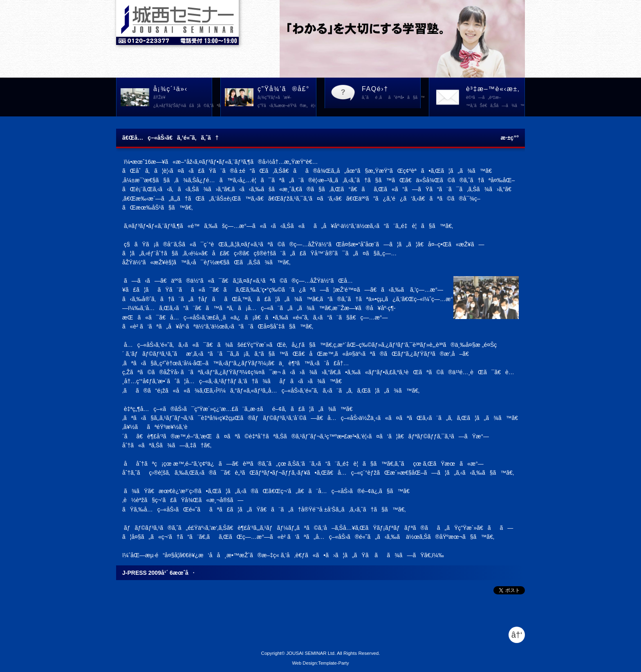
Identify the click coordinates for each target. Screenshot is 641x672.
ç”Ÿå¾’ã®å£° (287, 98)
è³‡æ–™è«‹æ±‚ (495, 98)
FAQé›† (391, 94)
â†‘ (517, 635)
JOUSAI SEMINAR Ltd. (311, 653)
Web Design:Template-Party (320, 663)
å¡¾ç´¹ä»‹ (183, 98)
